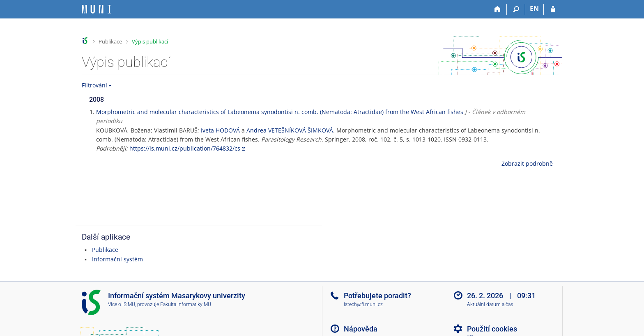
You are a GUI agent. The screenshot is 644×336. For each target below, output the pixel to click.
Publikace (110, 41)
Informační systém (117, 259)
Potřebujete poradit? (377, 296)
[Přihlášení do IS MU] (553, 9)
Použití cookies (492, 329)
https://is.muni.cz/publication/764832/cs (185, 148)
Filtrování (94, 85)
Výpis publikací (150, 41)
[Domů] (498, 9)
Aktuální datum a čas (490, 304)
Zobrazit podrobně (527, 163)
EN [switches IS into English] (534, 9)
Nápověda (361, 329)
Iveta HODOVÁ (220, 130)
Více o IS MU (122, 304)
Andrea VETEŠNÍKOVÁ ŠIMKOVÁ (290, 130)
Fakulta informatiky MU (186, 304)
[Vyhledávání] (516, 9)
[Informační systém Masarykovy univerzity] (97, 9)
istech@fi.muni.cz (363, 304)
